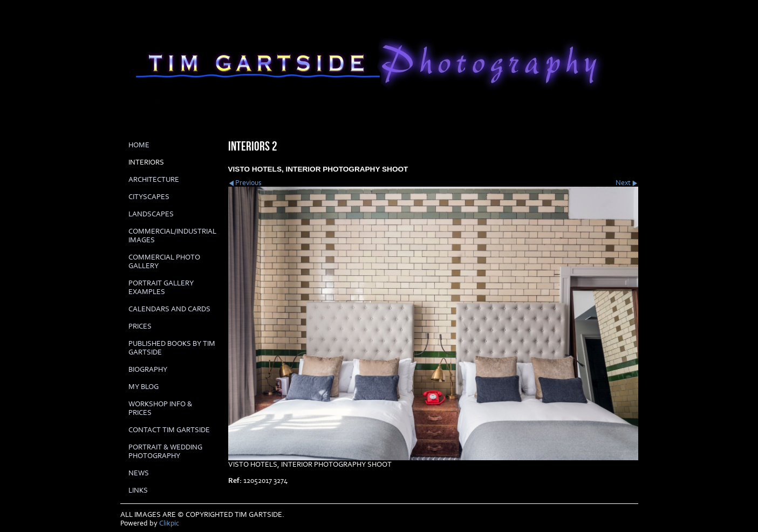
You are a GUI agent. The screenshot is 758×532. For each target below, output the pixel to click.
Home (139, 145)
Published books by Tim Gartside (172, 348)
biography (148, 370)
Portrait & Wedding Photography (165, 452)
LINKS (138, 490)
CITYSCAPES (149, 197)
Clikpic (169, 523)
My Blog (144, 387)
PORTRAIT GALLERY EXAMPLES (161, 288)
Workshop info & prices (160, 408)
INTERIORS (146, 162)
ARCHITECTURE (154, 180)
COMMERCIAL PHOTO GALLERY (164, 262)
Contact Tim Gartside (169, 430)
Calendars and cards (169, 309)
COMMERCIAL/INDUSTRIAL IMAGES (172, 236)
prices (140, 326)
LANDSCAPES (151, 214)
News (139, 473)
